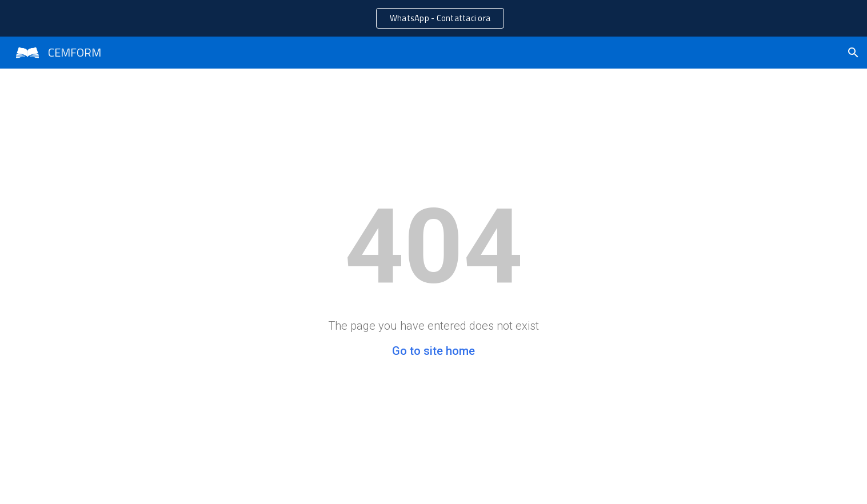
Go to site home (433, 351)
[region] (433, 18)
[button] (853, 53)
